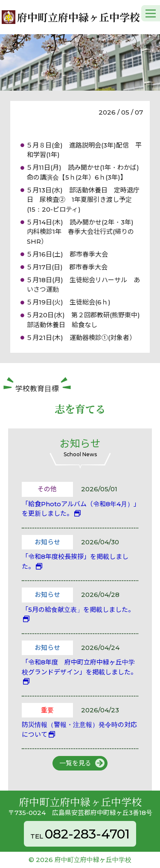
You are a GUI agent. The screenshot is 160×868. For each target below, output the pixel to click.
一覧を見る (75, 763)
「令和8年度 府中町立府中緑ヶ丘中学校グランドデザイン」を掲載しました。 (79, 667)
